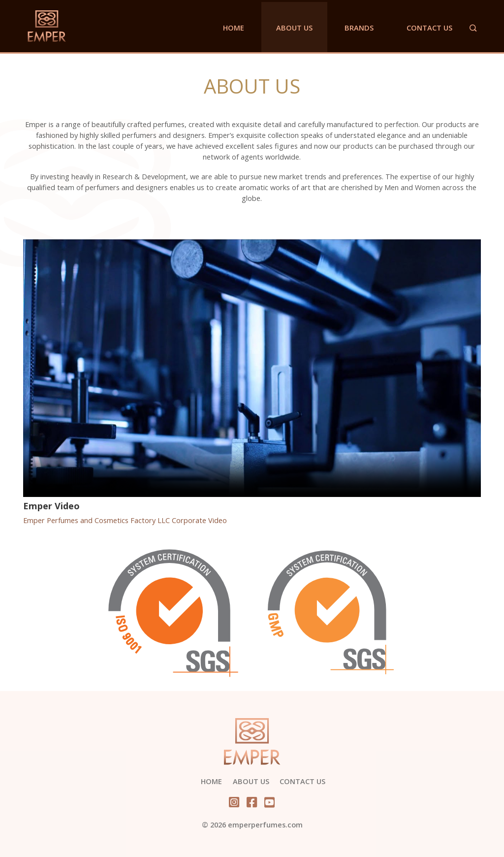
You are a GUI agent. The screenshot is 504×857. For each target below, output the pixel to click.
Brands (359, 28)
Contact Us (429, 28)
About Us (294, 28)
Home (234, 28)
